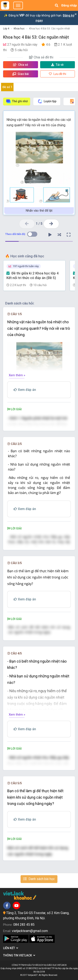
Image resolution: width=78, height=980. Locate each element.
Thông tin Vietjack (19, 955)
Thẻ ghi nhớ (17, 101)
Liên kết (11, 948)
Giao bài (21, 74)
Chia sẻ (21, 65)
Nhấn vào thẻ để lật (39, 211)
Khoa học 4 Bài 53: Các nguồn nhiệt (50, 29)
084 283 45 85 (24, 925)
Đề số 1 (7, 87)
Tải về (57, 65)
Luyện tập (47, 101)
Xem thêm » (17, 375)
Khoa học (19, 29)
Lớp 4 (6, 29)
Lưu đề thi (58, 74)
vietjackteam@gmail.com (30, 931)
